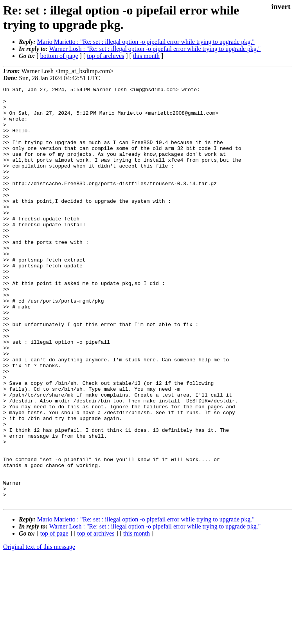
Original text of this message (39, 630)
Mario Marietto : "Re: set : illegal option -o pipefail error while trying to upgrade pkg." (146, 42)
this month (146, 56)
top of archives (105, 56)
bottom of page (59, 56)
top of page (54, 617)
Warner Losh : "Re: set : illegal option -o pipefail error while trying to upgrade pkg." (155, 49)
